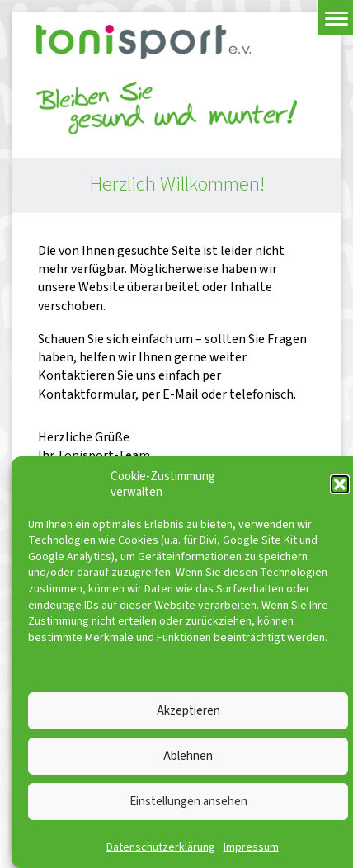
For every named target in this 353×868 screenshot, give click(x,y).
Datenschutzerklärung (161, 847)
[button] (340, 484)
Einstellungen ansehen (188, 802)
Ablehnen (188, 756)
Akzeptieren (188, 711)
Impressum (251, 847)
